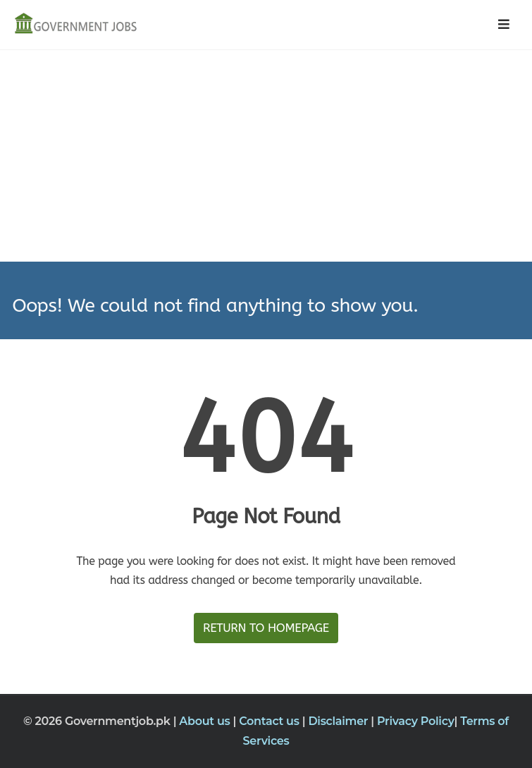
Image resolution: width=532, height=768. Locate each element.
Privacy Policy (416, 721)
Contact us (271, 721)
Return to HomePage (266, 628)
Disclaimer (339, 721)
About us (206, 721)
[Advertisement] (266, 156)
